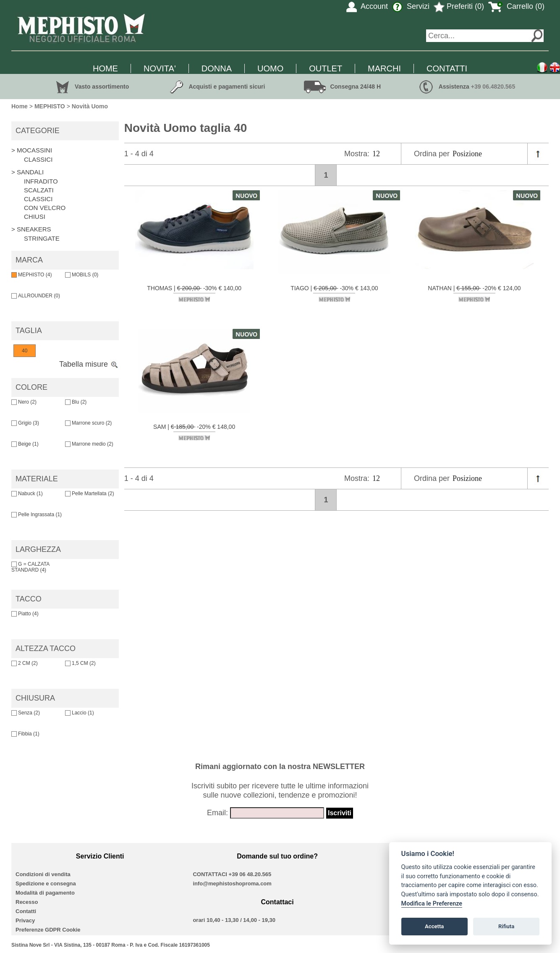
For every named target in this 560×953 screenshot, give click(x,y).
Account (367, 6)
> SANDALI (27, 172)
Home (20, 106)
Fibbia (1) (25, 734)
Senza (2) (26, 713)
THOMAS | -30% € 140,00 (194, 293)
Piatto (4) (25, 614)
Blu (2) (76, 402)
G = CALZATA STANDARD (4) (30, 567)
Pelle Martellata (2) (90, 494)
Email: (217, 813)
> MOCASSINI (32, 150)
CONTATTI (447, 68)
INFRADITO (41, 181)
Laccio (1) (80, 713)
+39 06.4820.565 (493, 87)
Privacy (25, 920)
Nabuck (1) (27, 494)
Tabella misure (89, 364)
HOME (105, 68)
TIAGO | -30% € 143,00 (334, 293)
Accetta (434, 926)
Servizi (411, 6)
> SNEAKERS (31, 229)
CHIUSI (35, 217)
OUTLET (326, 68)
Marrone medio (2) (89, 444)
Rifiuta (506, 926)
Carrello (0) (516, 6)
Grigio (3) (25, 423)
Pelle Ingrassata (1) (37, 515)
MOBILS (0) (82, 275)
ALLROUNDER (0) (36, 296)
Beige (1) (25, 444)
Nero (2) (24, 402)
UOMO (270, 68)
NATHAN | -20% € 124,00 (474, 293)
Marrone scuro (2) (88, 423)
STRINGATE (42, 238)
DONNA (217, 68)
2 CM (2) (25, 663)
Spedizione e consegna (46, 883)
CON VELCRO (45, 208)
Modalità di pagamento (45, 893)
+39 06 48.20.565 (250, 874)
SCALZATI (39, 190)
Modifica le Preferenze (432, 904)
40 (25, 351)
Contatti (26, 911)
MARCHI (384, 68)
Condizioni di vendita (43, 874)
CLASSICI (38, 159)
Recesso (27, 902)
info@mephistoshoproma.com (232, 883)
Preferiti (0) (459, 6)
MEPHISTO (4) (31, 275)
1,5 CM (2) (80, 663)
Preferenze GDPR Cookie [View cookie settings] (48, 930)
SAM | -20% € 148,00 (194, 432)
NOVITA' (160, 68)
